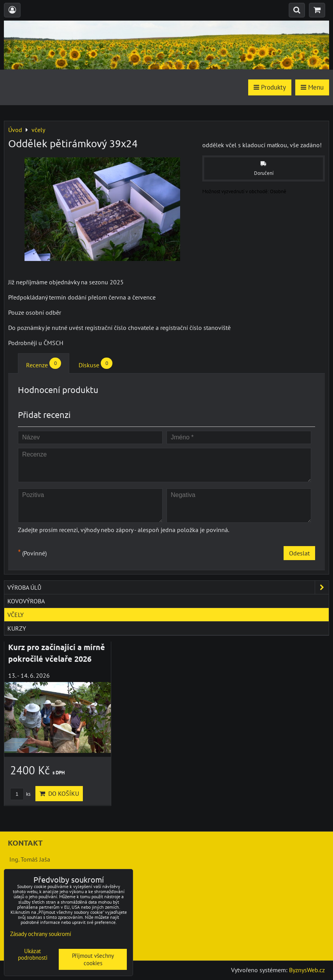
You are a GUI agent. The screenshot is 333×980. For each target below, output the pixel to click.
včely (16, 615)
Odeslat (299, 553)
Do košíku (59, 793)
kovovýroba (26, 601)
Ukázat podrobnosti (33, 954)
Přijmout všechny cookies (93, 959)
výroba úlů (168, 587)
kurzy (17, 628)
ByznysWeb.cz (307, 970)
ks (20, 794)
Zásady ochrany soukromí (41, 934)
